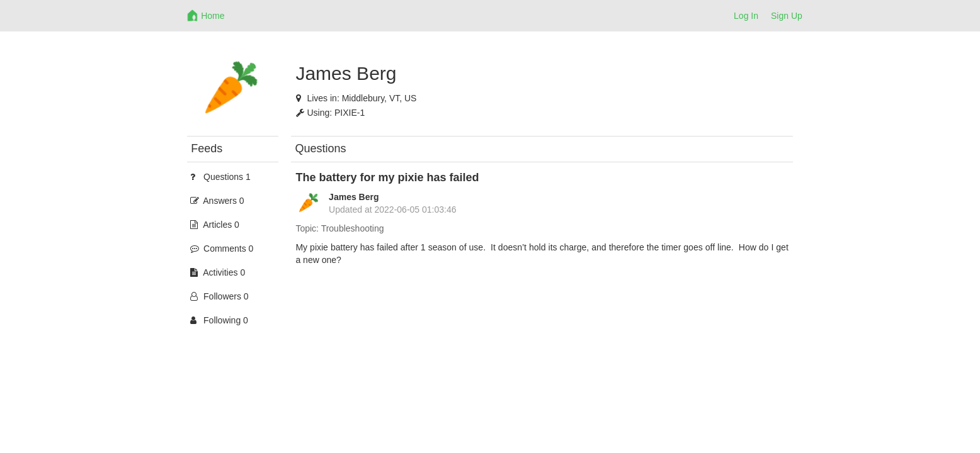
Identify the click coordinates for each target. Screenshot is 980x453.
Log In (746, 16)
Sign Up (787, 16)
